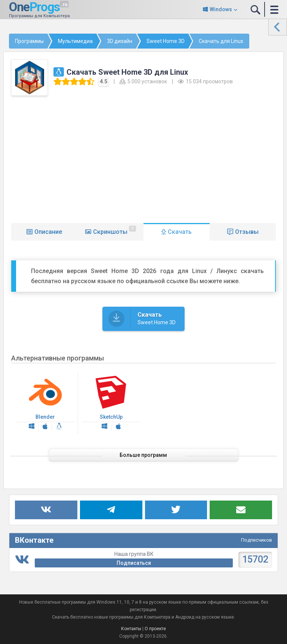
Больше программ (144, 455)
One (32, 6)
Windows (221, 9)
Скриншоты (115, 230)
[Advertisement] (144, 158)
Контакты (131, 629)
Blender (45, 403)
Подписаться (134, 563)
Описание (48, 232)
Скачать (180, 232)
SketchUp (111, 403)
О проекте (155, 629)
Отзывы (247, 232)
